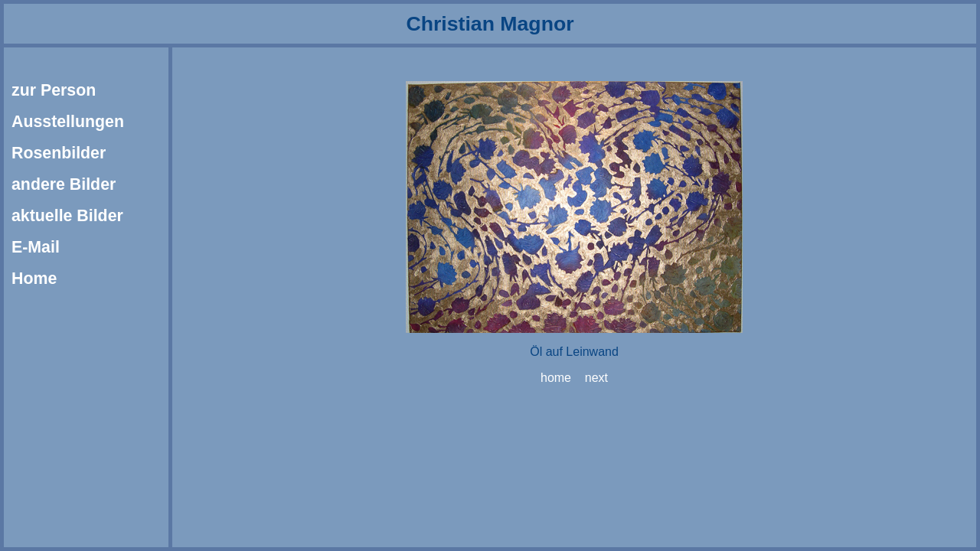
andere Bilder (64, 184)
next (596, 378)
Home (34, 279)
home (556, 378)
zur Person (54, 90)
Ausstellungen (68, 122)
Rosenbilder (59, 153)
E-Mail (36, 247)
